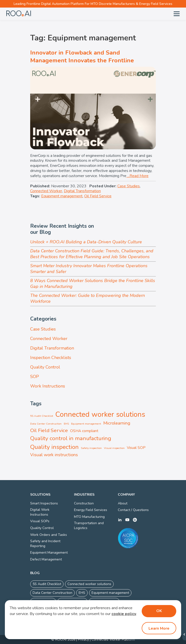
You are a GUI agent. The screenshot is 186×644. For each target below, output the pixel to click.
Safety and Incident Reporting (45, 544)
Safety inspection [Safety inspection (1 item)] (91, 448)
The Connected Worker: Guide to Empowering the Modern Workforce (88, 298)
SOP (35, 377)
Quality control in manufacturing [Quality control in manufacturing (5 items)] (71, 438)
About (123, 503)
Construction (84, 503)
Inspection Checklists (51, 358)
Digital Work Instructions (40, 512)
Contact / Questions (133, 510)
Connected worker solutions (89, 584)
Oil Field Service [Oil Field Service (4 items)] (49, 430)
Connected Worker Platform (113, 639)
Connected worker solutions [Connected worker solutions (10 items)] (100, 414)
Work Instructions (48, 386)
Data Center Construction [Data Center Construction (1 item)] (46, 424)
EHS (82, 593)
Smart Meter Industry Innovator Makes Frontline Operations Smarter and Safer (89, 269)
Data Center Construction (52, 593)
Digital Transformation (82, 191)
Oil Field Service (98, 196)
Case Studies (129, 186)
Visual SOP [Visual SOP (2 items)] (136, 448)
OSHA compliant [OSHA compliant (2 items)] (84, 431)
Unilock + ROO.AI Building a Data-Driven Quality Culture (86, 242)
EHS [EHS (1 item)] (66, 424)
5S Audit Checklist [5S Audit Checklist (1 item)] (42, 416)
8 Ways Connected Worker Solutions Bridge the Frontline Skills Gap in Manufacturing (93, 284)
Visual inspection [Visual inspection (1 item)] (114, 448)
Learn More (159, 628)
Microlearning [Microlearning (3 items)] (117, 423)
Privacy (83, 639)
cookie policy (124, 614)
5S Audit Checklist (47, 584)
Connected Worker (46, 191)
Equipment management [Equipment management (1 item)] (86, 424)
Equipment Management (49, 553)
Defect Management (46, 559)
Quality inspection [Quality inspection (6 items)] (54, 447)
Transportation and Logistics (89, 526)
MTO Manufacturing (89, 517)
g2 (135, 520)
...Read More (137, 176)
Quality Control (45, 367)
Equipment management (62, 196)
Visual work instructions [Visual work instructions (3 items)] (54, 455)
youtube (127, 520)
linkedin (120, 520)
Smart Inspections (44, 503)
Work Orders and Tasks (49, 535)
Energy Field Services (91, 510)
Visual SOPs (40, 521)
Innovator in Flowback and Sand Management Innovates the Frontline (82, 56)
